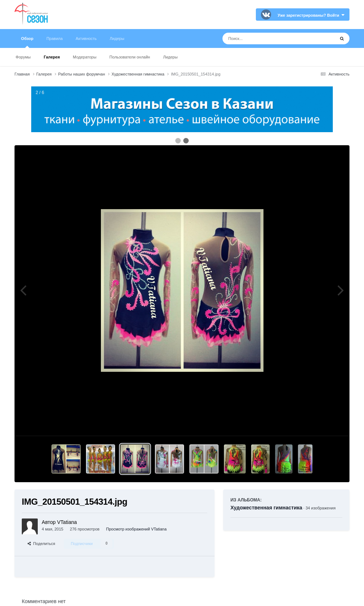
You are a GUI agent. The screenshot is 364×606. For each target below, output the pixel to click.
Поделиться (41, 544)
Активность (86, 38)
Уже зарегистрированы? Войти (311, 15)
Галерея (52, 57)
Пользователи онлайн (130, 57)
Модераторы (85, 57)
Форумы (23, 57)
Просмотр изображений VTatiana (136, 529)
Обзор (27, 42)
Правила (55, 38)
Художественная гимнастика (266, 508)
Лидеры (170, 57)
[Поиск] (265, 38)
